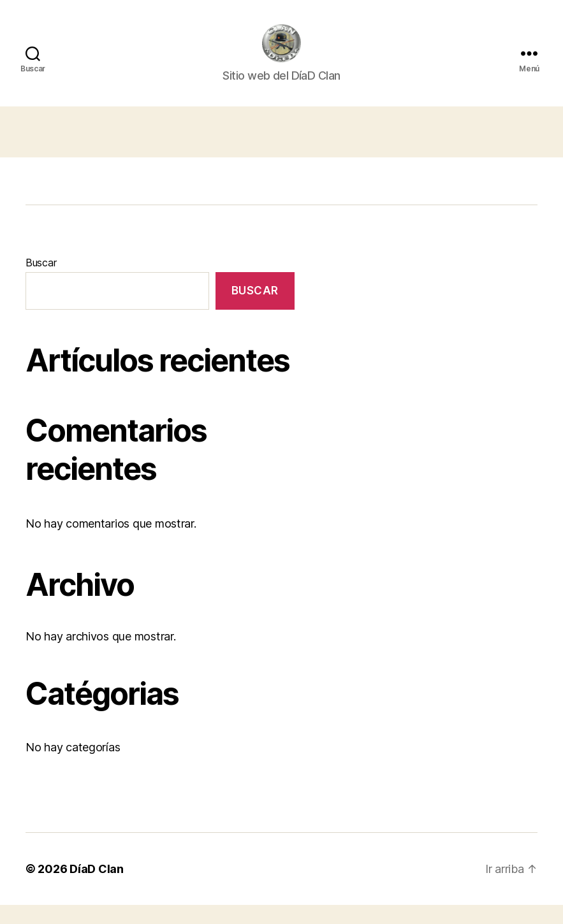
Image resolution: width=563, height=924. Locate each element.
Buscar (41, 282)
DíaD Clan (97, 888)
